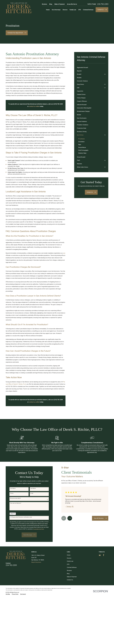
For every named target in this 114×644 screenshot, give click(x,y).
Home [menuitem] (48, 10)
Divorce (69, 558)
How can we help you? (14, 503)
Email (30, 493)
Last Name (31, 488)
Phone (10, 493)
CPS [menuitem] (80, 10)
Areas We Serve (72, 4)
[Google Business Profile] (100, 555)
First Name (11, 488)
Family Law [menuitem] (73, 10)
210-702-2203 (103, 4)
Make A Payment (60, 4)
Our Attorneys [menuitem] (56, 10)
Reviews (44, 4)
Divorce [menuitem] (65, 10)
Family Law (70, 561)
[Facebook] (104, 555)
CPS (68, 564)
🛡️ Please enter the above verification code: (19, 517)
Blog (51, 4)
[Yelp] (107, 555)
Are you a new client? (14, 498)
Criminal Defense (72, 567)
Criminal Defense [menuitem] (88, 10)
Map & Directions (36, 562)
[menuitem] (91, 68)
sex (64, 253)
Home (69, 555)
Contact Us (70, 580)
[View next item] (68, 518)
